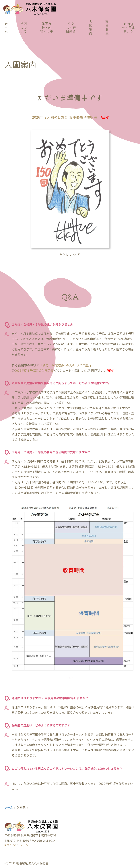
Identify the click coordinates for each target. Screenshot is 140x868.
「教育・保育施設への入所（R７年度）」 (66, 365)
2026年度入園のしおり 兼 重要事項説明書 (65, 117)
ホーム (9, 807)
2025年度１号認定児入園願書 (34, 370)
